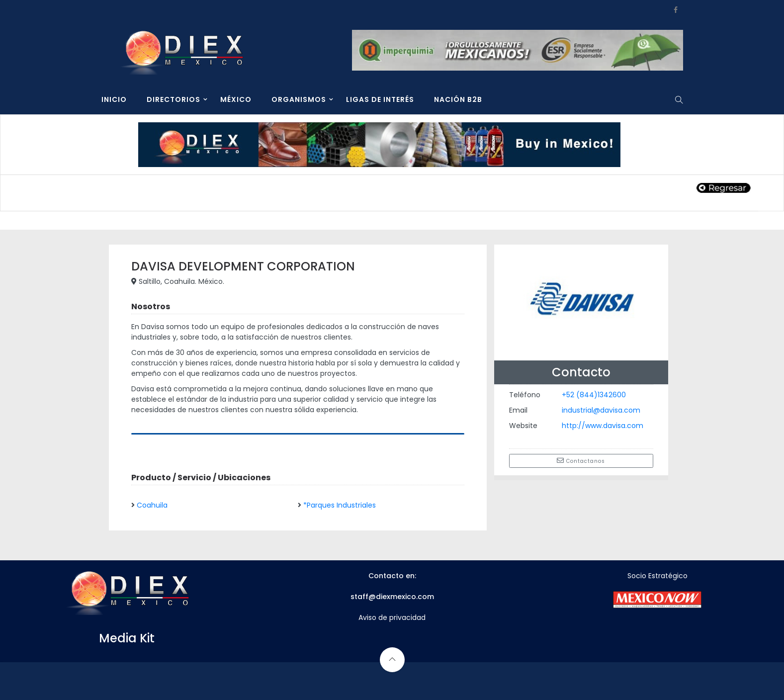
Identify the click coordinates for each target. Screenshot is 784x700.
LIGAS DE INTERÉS (380, 99)
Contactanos (581, 461)
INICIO (114, 99)
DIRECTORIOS (174, 99)
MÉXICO (236, 99)
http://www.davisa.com (603, 426)
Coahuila (152, 505)
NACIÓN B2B (458, 99)
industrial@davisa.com (601, 410)
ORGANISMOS (299, 99)
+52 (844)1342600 (594, 395)
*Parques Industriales (340, 505)
